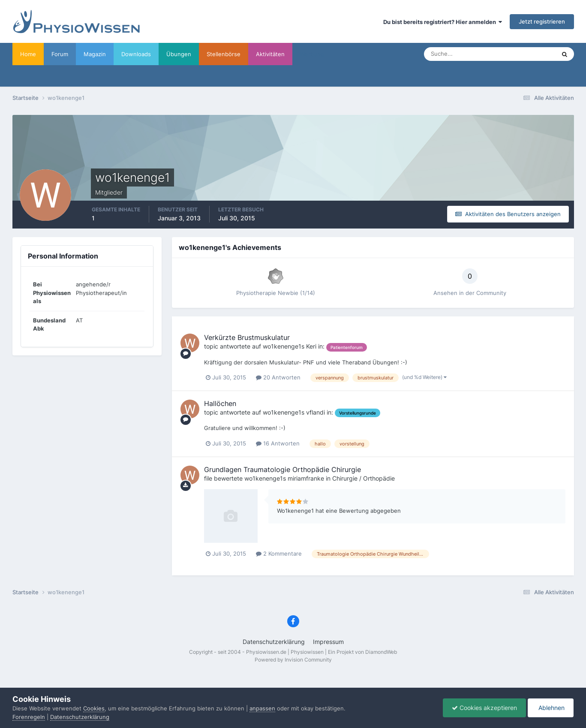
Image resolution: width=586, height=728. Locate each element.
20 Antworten (278, 377)
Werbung (312, 54)
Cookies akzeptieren (484, 708)
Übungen (179, 54)
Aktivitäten (270, 54)
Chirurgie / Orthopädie (364, 478)
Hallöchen (220, 403)
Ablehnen (551, 708)
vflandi (316, 412)
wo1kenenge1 (282, 346)
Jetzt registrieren (542, 21)
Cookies (94, 708)
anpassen (262, 708)
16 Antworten (278, 443)
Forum (60, 54)
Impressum (328, 642)
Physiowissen (307, 652)
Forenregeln (29, 717)
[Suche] (463, 54)
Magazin (95, 54)
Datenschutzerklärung (274, 642)
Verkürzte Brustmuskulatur (247, 337)
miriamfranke (306, 478)
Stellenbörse (224, 54)
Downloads (136, 54)
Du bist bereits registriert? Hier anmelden (443, 22)
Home (28, 54)
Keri (311, 346)
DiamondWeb (381, 652)
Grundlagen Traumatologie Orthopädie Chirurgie (282, 469)
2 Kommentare (279, 554)
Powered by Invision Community (293, 660)
